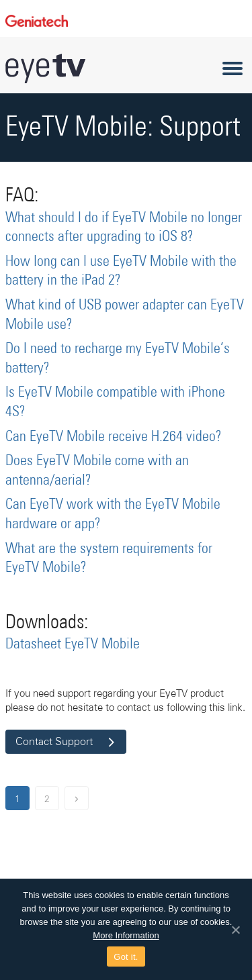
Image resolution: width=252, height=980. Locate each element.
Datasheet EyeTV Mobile (73, 644)
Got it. (126, 957)
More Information (126, 935)
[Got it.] (235, 930)
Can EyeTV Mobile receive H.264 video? (114, 437)
